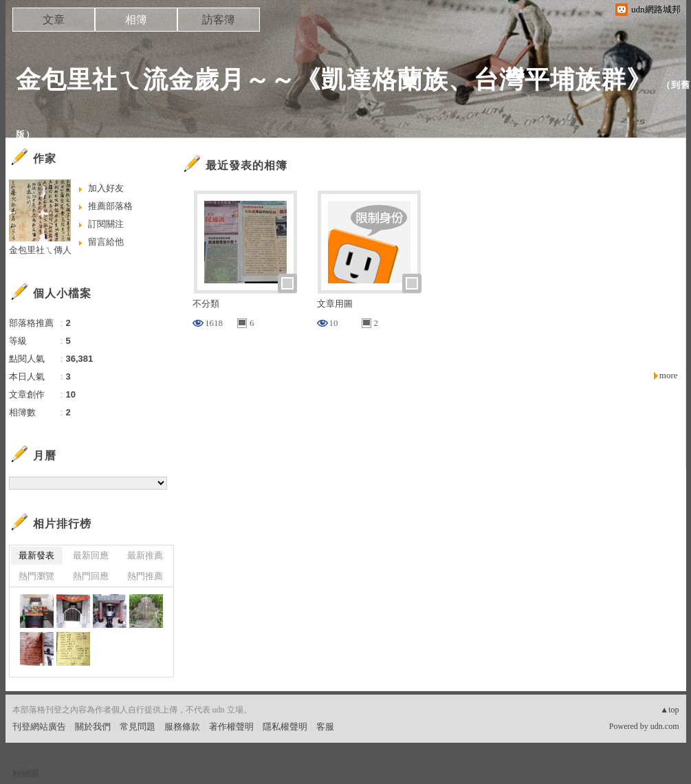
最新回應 (91, 555)
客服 (325, 727)
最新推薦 (145, 555)
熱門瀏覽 (36, 576)
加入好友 (106, 188)
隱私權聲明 (285, 727)
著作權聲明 (231, 727)
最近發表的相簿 (246, 165)
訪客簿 (219, 20)
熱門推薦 (145, 576)
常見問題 (138, 727)
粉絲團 (26, 773)
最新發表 (36, 555)
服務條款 (182, 727)
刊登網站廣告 (39, 727)
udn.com (665, 726)
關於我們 (93, 727)
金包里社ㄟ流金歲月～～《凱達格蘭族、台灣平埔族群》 (334, 79)
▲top (669, 710)
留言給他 (106, 242)
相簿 (136, 20)
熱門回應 (91, 576)
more (669, 375)
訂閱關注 (106, 224)
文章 (54, 20)
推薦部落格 (110, 206)
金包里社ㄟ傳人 (40, 250)
